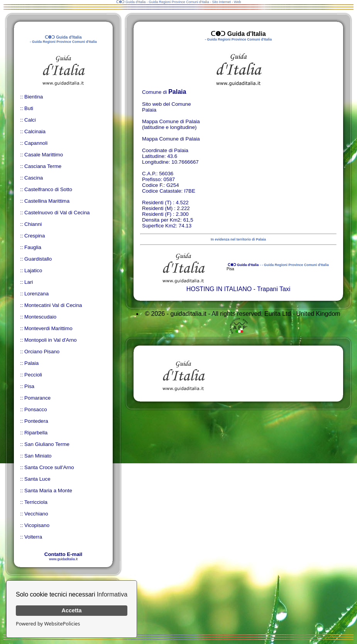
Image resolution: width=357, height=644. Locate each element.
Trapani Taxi (274, 289)
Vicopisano (37, 525)
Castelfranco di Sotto (48, 189)
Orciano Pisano (42, 352)
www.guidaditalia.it (63, 559)
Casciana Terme (43, 166)
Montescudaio (40, 317)
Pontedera (36, 421)
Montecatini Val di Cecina (53, 305)
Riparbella (36, 433)
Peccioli (33, 375)
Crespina (35, 236)
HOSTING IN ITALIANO (219, 289)
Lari (29, 282)
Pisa (29, 386)
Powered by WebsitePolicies (48, 624)
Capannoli (36, 143)
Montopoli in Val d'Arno (51, 340)
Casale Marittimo (44, 155)
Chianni (33, 224)
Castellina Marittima (47, 201)
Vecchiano (36, 514)
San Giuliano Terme (47, 444)
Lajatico (33, 270)
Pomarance (37, 398)
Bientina (34, 97)
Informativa (112, 594)
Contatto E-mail (63, 554)
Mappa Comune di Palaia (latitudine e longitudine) (171, 124)
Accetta (72, 610)
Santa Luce (37, 479)
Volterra (33, 537)
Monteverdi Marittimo (48, 328)
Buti (29, 108)
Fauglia (33, 247)
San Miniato (38, 456)
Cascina (34, 178)
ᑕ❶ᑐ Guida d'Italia (243, 265)
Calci (30, 120)
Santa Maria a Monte (48, 491)
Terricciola (36, 502)
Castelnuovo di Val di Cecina (57, 213)
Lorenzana (36, 294)
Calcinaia (35, 131)
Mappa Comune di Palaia (171, 139)
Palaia (31, 363)
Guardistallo (38, 259)
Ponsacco (36, 409)
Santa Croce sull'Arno (49, 467)
